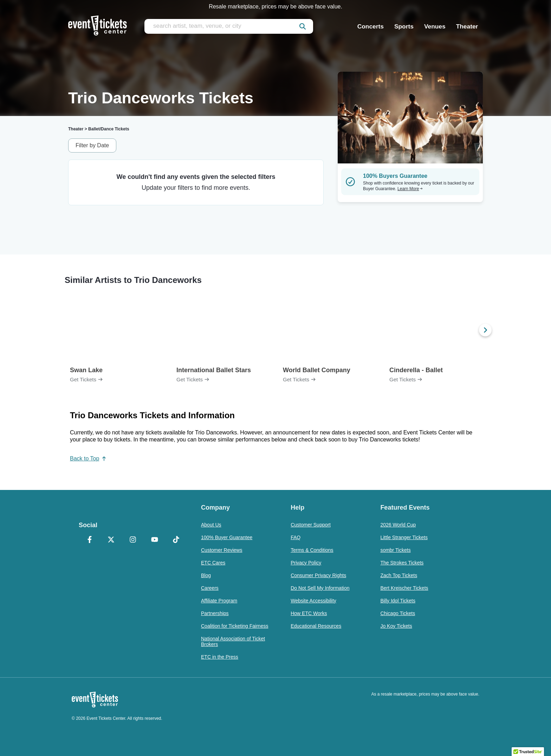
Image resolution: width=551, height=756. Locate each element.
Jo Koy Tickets (396, 626)
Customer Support (311, 525)
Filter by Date (92, 145)
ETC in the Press (220, 657)
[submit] (303, 26)
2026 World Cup (398, 525)
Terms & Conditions (312, 550)
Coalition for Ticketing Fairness (235, 626)
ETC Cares (213, 563)
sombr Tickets (395, 550)
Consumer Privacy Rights (318, 575)
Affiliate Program (219, 601)
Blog (206, 575)
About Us (211, 525)
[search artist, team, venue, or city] (229, 26)
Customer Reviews (222, 550)
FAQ (296, 537)
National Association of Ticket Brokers (233, 641)
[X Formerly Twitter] (111, 540)
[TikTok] (176, 540)
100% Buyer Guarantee (227, 537)
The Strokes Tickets (402, 563)
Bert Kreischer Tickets (404, 588)
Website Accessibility (313, 601)
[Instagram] (133, 540)
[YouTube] (155, 540)
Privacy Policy (306, 563)
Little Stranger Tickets (404, 537)
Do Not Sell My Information (320, 588)
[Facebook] (90, 540)
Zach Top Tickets (399, 575)
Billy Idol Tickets (398, 601)
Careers (210, 588)
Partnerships (215, 613)
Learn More (410, 189)
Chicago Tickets (398, 613)
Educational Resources (316, 626)
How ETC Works (309, 613)
